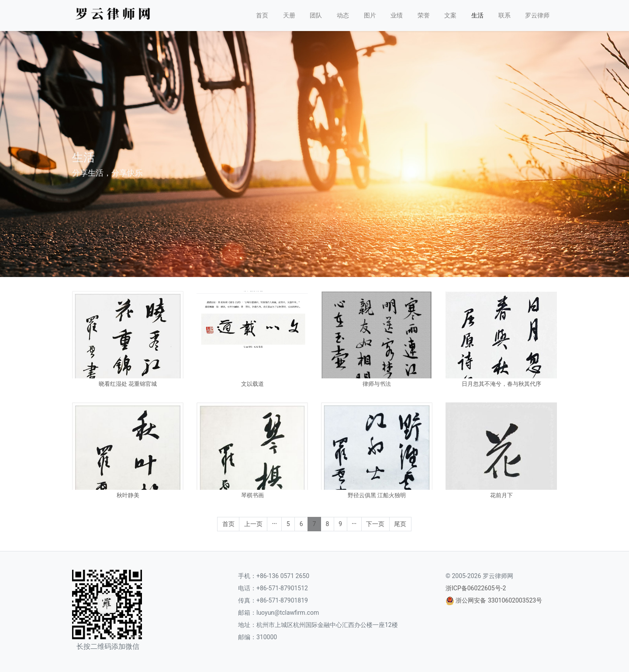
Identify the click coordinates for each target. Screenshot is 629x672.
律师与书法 (377, 384)
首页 (262, 15)
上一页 (253, 524)
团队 (316, 15)
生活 (477, 15)
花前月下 (501, 495)
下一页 (375, 524)
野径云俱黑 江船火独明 (377, 495)
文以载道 (252, 384)
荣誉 (424, 15)
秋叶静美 (128, 495)
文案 (450, 15)
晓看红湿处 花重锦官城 (128, 384)
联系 (505, 15)
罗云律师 (537, 15)
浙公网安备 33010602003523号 (499, 600)
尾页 (400, 524)
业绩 (397, 15)
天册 (289, 15)
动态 (343, 15)
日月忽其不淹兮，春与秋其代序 (501, 384)
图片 (370, 15)
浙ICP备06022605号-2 (476, 588)
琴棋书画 (252, 495)
